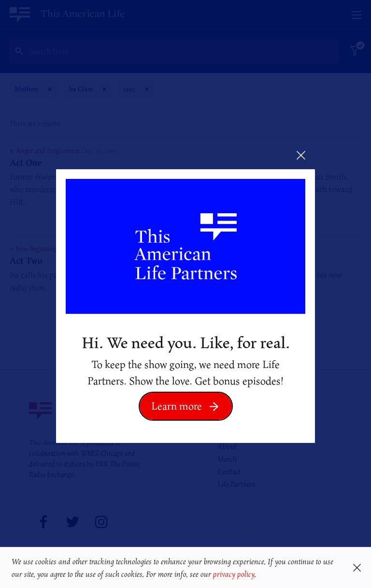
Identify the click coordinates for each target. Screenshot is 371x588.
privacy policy (234, 574)
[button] (260, 575)
